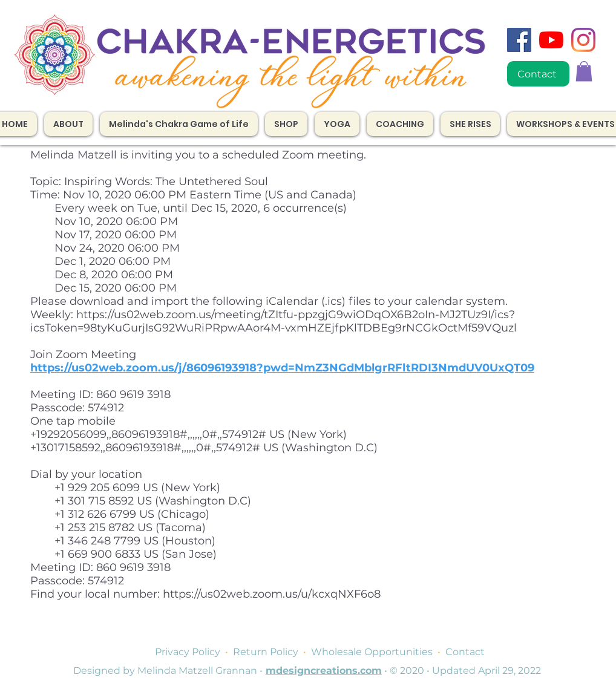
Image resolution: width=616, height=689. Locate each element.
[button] (400, 124)
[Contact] (538, 74)
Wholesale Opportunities (372, 652)
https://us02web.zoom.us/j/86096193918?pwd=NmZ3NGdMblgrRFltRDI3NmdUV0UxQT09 (282, 368)
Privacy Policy (188, 652)
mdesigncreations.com (324, 671)
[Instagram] (583, 40)
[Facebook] (519, 40)
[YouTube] (551, 40)
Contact (465, 652)
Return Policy (266, 652)
